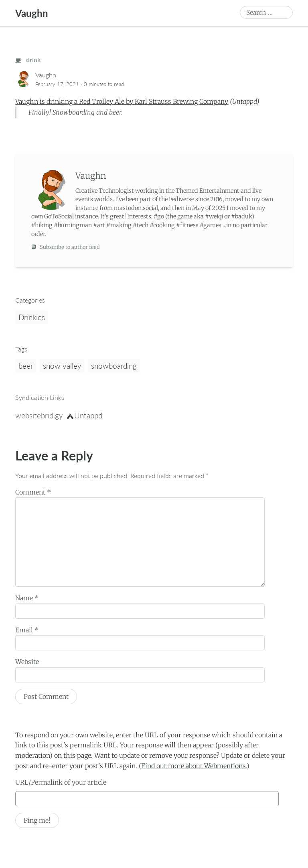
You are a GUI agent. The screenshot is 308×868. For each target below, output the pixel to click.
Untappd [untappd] (85, 415)
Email (27, 630)
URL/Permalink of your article (61, 782)
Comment (33, 492)
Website (27, 662)
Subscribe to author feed (66, 247)
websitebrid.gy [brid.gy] (39, 415)
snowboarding (114, 366)
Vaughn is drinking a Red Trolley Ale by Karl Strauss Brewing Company (122, 101)
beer (26, 366)
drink (28, 60)
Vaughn (32, 13)
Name (27, 598)
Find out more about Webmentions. (194, 766)
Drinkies (32, 317)
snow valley (62, 366)
